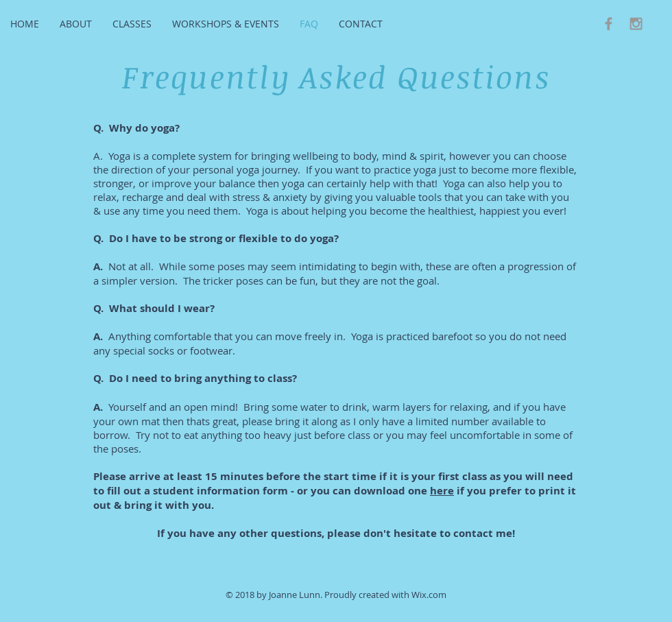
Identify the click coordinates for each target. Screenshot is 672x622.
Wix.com (429, 595)
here (442, 491)
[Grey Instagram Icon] (636, 24)
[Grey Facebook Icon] (609, 24)
